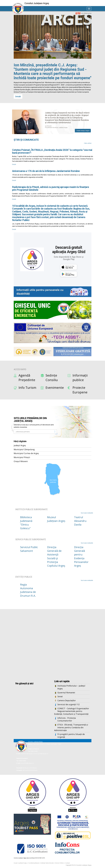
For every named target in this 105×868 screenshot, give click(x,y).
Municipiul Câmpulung (24, 449)
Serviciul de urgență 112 (68, 704)
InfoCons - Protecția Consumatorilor (67, 719)
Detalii (18, 96)
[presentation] (16, 34)
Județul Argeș (20, 445)
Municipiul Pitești (22, 457)
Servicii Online (59, 863)
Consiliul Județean (34, 863)
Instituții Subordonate (47, 863)
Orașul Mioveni (21, 461)
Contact (67, 863)
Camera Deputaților (67, 700)
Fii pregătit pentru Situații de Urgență (71, 736)
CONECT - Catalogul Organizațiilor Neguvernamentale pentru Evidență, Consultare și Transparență (72, 711)
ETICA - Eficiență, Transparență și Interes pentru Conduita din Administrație (71, 727)
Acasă (16, 863)
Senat (60, 696)
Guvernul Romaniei (66, 693)
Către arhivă (88, 143)
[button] (38, 40)
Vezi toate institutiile (87, 513)
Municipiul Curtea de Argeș (26, 453)
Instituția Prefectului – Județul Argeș (71, 687)
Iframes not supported (53, 645)
